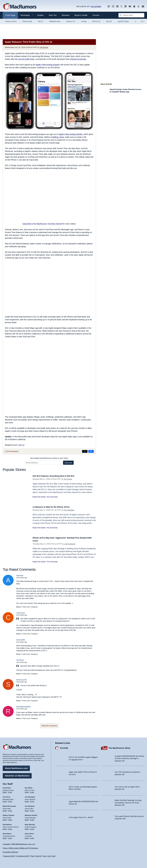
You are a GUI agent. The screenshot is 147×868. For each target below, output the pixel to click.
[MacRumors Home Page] (20, 7)
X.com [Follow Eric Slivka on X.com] (32, 791)
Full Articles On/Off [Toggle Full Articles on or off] (23, 856)
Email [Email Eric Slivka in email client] (27, 791)
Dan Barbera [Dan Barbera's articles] (7, 823)
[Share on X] (85, 451)
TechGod (20, 660)
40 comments (52, 528)
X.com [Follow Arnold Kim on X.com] (10, 791)
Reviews (66, 15)
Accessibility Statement (10, 852)
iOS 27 (41, 21)
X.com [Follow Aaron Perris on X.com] (32, 837)
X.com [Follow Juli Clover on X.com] (10, 800)
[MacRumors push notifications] (134, 6)
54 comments (52, 562)
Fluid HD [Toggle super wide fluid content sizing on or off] (38, 856)
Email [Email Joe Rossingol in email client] (27, 800)
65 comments (52, 497)
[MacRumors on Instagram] (113, 6)
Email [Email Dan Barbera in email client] (5, 828)
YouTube (64, 747)
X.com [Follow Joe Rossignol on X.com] (32, 800)
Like (29, 607)
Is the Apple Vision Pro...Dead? (81, 816)
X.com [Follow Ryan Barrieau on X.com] (32, 828)
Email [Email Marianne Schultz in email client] (27, 818)
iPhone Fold (27, 21)
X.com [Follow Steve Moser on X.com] (10, 837)
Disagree (34, 607)
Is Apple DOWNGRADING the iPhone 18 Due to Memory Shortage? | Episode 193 (129, 757)
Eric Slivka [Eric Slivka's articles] (29, 786)
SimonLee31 (22, 680)
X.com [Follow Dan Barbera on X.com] (10, 828)
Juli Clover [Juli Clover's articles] (7, 796)
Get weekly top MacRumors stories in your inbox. (49, 458)
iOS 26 (109, 21)
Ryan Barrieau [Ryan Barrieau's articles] (30, 823)
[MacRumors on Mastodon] (126, 6)
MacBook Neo (55, 21)
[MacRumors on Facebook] (117, 6)
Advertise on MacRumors (17, 774)
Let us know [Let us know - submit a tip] (96, 6)
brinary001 (21, 640)
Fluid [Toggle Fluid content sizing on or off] (32, 856)
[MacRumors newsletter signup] (143, 6)
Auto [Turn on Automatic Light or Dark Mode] (45, 856)
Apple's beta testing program (48, 65)
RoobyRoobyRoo (24, 707)
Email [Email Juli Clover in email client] (5, 800)
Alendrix (20, 576)
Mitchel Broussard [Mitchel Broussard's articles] (9, 805)
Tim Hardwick (69, 510)
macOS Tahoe (123, 21)
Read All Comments (49, 726)
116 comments (12, 451)
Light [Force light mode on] (49, 856)
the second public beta (25, 59)
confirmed (21, 613)
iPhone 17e (71, 21)
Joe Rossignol (70, 544)
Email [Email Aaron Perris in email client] (27, 837)
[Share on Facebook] (91, 451)
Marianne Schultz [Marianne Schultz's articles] (31, 814)
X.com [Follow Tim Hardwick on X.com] (32, 809)
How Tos (53, 15)
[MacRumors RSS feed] (139, 6)
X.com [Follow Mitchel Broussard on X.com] (10, 809)
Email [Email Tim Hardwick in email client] (27, 809)
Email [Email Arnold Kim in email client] (5, 791)
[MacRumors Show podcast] (109, 6)
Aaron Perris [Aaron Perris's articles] (29, 832)
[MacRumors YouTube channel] (130, 6)
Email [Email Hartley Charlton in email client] (5, 818)
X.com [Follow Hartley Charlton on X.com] (10, 818)
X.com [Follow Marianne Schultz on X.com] (32, 818)
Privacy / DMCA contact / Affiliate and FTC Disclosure (20, 848)
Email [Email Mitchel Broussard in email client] (5, 809)
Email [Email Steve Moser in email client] (5, 837)
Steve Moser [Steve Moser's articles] (7, 832)
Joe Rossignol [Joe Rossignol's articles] (30, 796)
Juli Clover (44, 47)
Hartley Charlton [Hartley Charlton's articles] (9, 814)
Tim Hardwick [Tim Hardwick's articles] (30, 805)
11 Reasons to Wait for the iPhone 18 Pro (55, 507)
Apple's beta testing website (71, 134)
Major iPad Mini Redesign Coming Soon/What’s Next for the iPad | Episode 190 (128, 801)
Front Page (10, 15)
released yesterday (78, 59)
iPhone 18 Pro (11, 21)
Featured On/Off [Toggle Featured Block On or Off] (9, 856)
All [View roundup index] (143, 21)
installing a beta (57, 137)
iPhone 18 (96, 21)
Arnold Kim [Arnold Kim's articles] (7, 786)
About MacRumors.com (16, 767)
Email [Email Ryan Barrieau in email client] (27, 828)
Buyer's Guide (81, 15)
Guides (40, 15)
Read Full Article (39, 497)
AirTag (84, 21)
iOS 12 (21, 445)
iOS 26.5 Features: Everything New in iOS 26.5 (58, 476)
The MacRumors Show (119, 747)
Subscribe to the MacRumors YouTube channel (42, 224)
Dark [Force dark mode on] (53, 856)
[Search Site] (131, 15)
